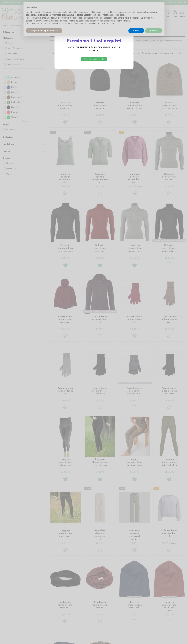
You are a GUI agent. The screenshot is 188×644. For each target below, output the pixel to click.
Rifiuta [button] (136, 31)
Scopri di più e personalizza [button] (44, 31)
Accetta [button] (154, 31)
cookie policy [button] (119, 15)
